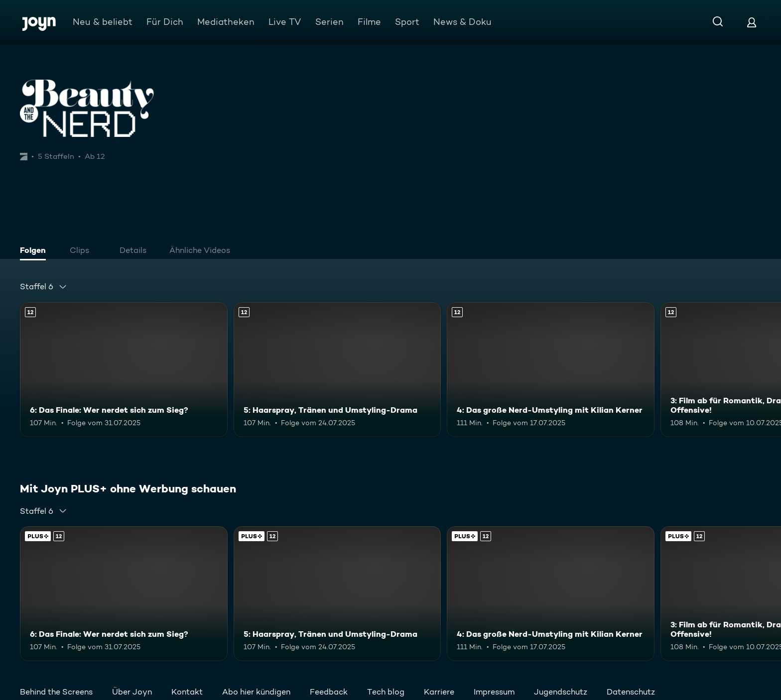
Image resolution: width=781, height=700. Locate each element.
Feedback (329, 692)
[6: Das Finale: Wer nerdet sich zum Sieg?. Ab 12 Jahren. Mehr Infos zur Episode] (124, 370)
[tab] (35, 251)
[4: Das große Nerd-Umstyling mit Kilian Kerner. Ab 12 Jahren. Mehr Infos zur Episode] (551, 370)
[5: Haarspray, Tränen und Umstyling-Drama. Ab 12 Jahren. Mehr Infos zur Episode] (337, 370)
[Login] (752, 22)
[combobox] (44, 287)
